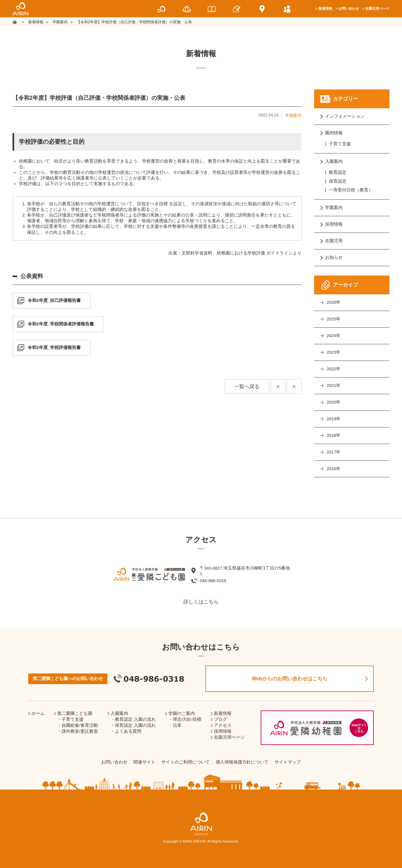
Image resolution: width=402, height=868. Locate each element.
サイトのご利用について (186, 762)
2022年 (334, 369)
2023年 (334, 352)
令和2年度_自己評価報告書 (54, 300)
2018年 (334, 435)
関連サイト (144, 762)
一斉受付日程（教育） (351, 190)
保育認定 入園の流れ (135, 725)
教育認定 (338, 172)
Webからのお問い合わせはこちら (289, 679)
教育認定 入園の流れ (135, 719)
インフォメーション (345, 116)
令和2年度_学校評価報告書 (54, 348)
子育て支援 (340, 144)
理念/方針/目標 (187, 719)
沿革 (177, 725)
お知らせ (334, 257)
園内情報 (334, 133)
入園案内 (334, 161)
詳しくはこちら (201, 602)
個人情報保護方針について (242, 762)
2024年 (334, 336)
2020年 (334, 402)
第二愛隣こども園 (75, 713)
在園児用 (334, 241)
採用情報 (334, 224)
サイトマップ (288, 762)
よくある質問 (128, 731)
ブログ (220, 719)
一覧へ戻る (247, 386)
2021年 (334, 386)
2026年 (334, 302)
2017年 (334, 452)
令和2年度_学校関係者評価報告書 (61, 324)
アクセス (223, 725)
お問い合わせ (349, 8)
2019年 (334, 419)
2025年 (334, 319)
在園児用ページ (377, 8)
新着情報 (325, 8)
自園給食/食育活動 (80, 725)
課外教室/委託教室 (80, 731)
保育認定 (338, 181)
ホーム (38, 713)
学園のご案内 (182, 713)
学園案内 (293, 115)
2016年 (334, 469)
